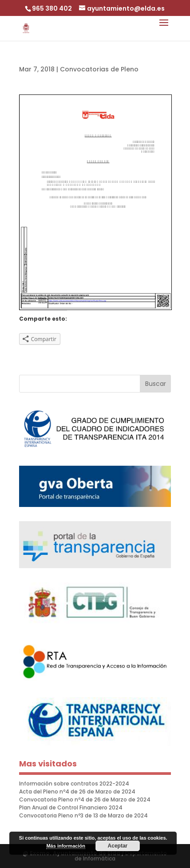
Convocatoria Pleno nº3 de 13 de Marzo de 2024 (83, 815)
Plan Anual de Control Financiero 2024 (71, 807)
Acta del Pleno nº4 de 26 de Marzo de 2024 (77, 791)
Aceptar (118, 846)
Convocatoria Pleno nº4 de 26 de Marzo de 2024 (85, 799)
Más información (65, 846)
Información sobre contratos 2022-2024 (74, 784)
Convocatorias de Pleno (99, 69)
